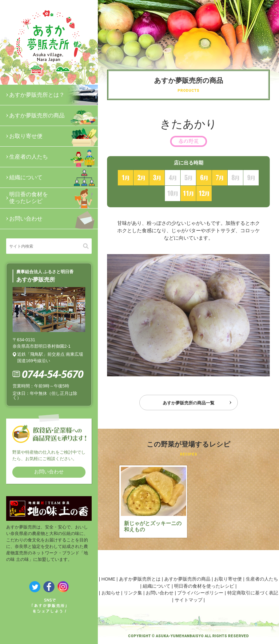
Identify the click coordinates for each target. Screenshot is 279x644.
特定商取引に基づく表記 (253, 593)
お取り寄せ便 (54, 136)
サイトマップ (189, 600)
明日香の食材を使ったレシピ (54, 198)
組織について (54, 177)
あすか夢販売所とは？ (54, 95)
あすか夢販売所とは (140, 579)
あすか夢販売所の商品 (54, 115)
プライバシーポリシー (200, 593)
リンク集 (133, 593)
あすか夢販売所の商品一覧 (189, 403)
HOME (108, 579)
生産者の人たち (54, 157)
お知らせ (111, 593)
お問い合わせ (54, 219)
